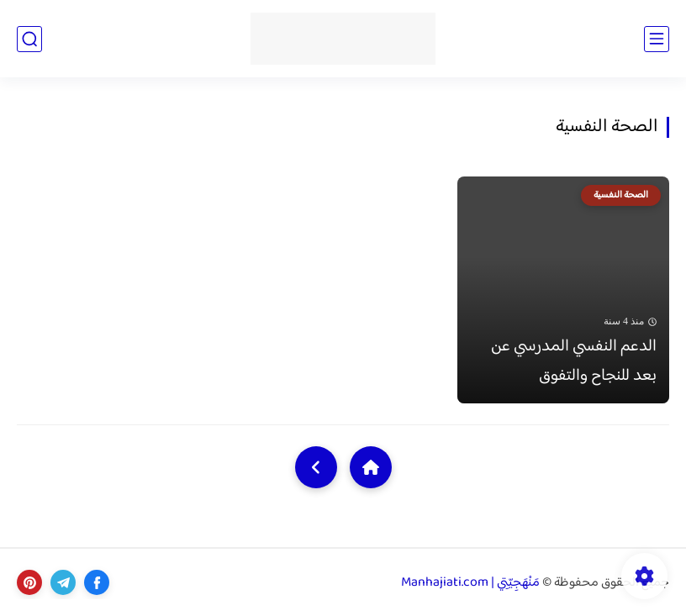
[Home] (371, 467)
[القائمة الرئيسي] (657, 39)
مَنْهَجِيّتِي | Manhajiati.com (470, 583)
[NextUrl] (316, 467)
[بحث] (29, 39)
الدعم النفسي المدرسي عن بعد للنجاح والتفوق (574, 361)
